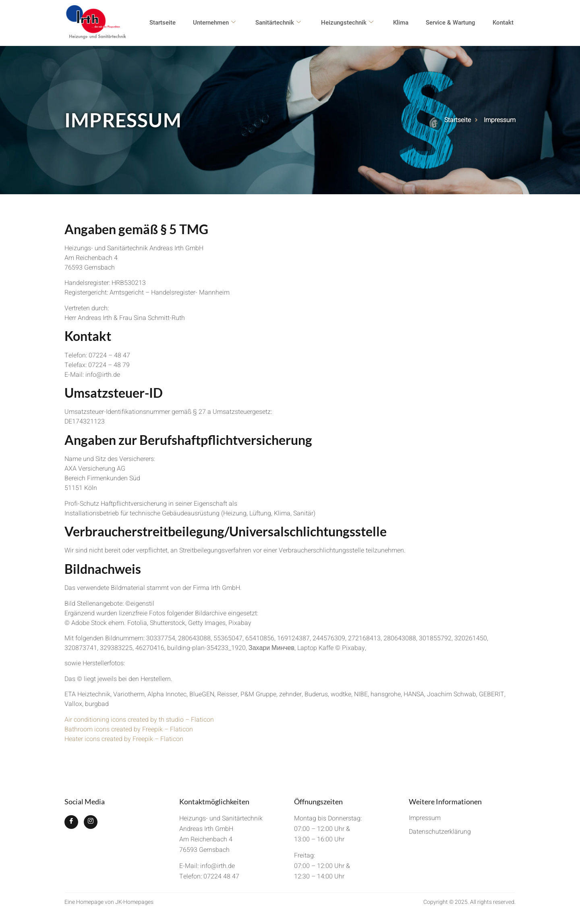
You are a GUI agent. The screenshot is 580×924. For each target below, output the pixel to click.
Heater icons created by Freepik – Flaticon (124, 739)
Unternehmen (223, 23)
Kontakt (505, 23)
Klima (405, 23)
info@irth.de (217, 866)
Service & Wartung (454, 23)
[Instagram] (91, 822)
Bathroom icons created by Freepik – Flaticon (129, 729)
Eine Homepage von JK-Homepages (109, 902)
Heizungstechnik (353, 23)
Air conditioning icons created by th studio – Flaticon (139, 720)
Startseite (172, 23)
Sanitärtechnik (285, 23)
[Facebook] (71, 822)
